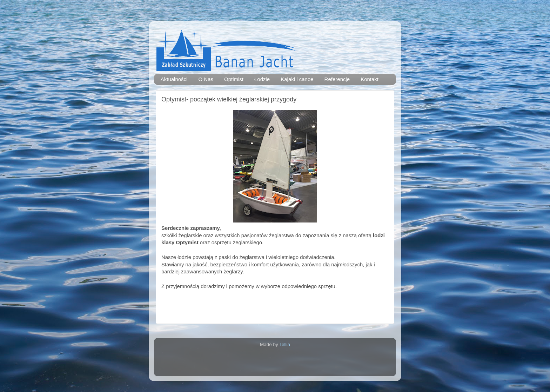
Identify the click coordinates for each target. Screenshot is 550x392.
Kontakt (370, 79)
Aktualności (174, 79)
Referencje (337, 79)
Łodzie (262, 79)
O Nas (206, 79)
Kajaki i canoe (297, 79)
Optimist (234, 79)
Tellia (285, 344)
